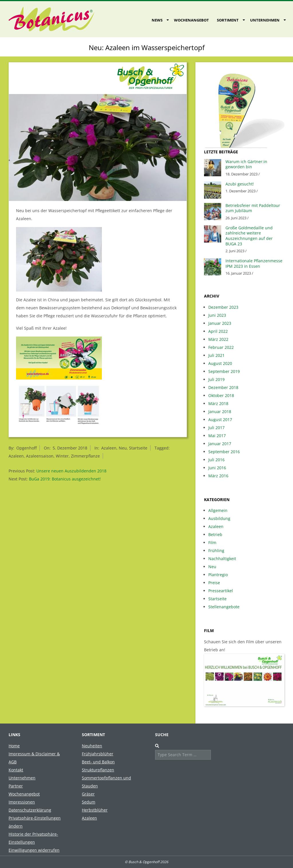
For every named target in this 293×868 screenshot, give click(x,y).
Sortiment (228, 20)
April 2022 (218, 331)
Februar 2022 (221, 347)
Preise (214, 583)
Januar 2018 (220, 411)
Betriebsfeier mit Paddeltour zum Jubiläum (253, 208)
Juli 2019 (216, 379)
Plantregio (218, 575)
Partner (16, 786)
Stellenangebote (224, 607)
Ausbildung (219, 518)
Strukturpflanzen (98, 770)
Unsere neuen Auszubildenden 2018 (71, 471)
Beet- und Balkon (98, 762)
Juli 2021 (216, 355)
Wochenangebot (191, 20)
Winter (62, 456)
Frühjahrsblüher (98, 754)
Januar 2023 (220, 323)
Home (14, 746)
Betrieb (215, 534)
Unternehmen (265, 20)
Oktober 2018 (221, 395)
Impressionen (22, 802)
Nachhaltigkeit (222, 559)
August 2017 (220, 420)
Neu (123, 448)
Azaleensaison (40, 456)
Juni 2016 (217, 468)
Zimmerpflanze (85, 456)
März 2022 (218, 339)
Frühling (216, 551)
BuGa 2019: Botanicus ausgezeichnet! (65, 479)
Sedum (89, 802)
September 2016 (224, 452)
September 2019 (224, 371)
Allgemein (218, 510)
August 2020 (220, 363)
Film (212, 542)
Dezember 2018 (223, 387)
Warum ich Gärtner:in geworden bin (246, 164)
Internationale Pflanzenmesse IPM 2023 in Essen (254, 263)
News (157, 20)
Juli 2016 (216, 460)
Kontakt (16, 770)
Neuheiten (92, 746)
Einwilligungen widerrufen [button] (34, 850)
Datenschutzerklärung (30, 810)
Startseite (138, 448)
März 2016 (218, 476)
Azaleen (109, 448)
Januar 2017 (220, 444)
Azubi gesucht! (240, 184)
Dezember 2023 (223, 307)
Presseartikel (221, 591)
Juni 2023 (217, 315)
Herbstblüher (95, 810)
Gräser (88, 794)
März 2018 (218, 403)
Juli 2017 (216, 428)
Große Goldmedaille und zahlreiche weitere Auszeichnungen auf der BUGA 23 (249, 236)
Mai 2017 (217, 436)
